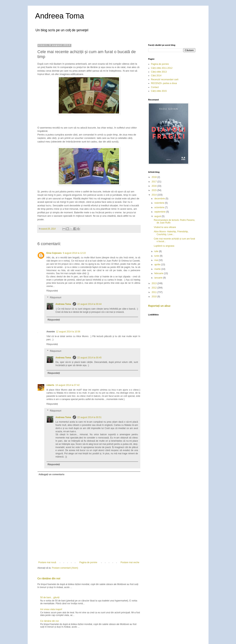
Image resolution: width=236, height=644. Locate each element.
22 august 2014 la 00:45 (89, 358)
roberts (50, 385)
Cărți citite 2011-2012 (162, 68)
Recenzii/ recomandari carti (165, 80)
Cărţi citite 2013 (159, 72)
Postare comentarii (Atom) (65, 568)
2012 (154, 288)
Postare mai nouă (47, 562)
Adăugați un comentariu (52, 474)
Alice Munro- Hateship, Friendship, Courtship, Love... (171, 233)
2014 (154, 195)
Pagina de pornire (88, 562)
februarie (159, 273)
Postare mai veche (130, 562)
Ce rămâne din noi (49, 578)
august (158, 216)
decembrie (160, 199)
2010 (154, 297)
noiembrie (160, 203)
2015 (154, 190)
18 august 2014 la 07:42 (68, 385)
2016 (154, 186)
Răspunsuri (56, 298)
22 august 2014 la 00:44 (89, 304)
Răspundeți (52, 291)
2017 (154, 182)
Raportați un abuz (159, 306)
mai (156, 260)
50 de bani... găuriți (50, 597)
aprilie (158, 265)
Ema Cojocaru (54, 253)
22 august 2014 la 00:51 (89, 417)
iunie (157, 256)
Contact (155, 87)
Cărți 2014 (156, 76)
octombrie (160, 207)
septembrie (160, 212)
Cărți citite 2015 (159, 91)
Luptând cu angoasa (164, 246)
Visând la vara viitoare (165, 227)
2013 (154, 283)
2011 (154, 292)
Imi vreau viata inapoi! (51, 609)
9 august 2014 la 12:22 (74, 253)
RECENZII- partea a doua (164, 83)
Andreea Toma (60, 16)
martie (158, 269)
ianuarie (159, 278)
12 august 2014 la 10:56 (68, 332)
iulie (157, 251)
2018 (154, 177)
